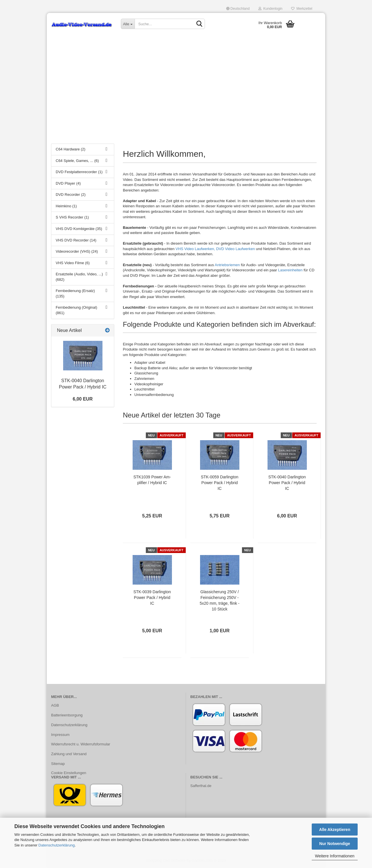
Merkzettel (302, 9)
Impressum (60, 735)
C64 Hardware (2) (70, 149)
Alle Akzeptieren (335, 830)
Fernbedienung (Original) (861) (76, 310)
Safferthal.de (201, 786)
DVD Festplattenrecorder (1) (79, 172)
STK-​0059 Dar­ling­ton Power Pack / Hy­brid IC (220, 483)
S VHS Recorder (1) (72, 217)
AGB (55, 705)
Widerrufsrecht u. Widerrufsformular (81, 744)
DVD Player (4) (68, 183)
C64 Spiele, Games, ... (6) (77, 161)
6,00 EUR (83, 399)
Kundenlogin (270, 9)
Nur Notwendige (335, 844)
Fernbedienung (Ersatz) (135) (75, 293)
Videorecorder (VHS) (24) (77, 251)
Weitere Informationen (335, 856)
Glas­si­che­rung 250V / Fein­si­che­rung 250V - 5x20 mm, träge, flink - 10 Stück (220, 600)
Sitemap (58, 764)
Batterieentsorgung (67, 715)
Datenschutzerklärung (57, 845)
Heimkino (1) (66, 206)
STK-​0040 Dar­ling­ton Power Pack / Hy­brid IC (287, 483)
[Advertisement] (186, 96)
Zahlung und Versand (69, 754)
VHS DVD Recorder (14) (76, 240)
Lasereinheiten (290, 270)
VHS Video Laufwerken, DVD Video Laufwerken (215, 249)
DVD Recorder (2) (71, 195)
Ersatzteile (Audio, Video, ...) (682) (79, 277)
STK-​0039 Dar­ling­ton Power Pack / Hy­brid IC (152, 598)
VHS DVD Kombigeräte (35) (79, 229)
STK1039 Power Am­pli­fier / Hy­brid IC (152, 480)
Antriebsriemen (227, 265)
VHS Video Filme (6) (73, 263)
